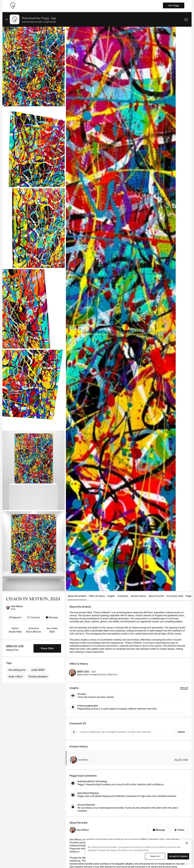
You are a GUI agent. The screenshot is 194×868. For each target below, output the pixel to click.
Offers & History (97, 596)
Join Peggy (174, 5)
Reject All (155, 856)
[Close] (187, 843)
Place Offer (47, 648)
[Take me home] (13, 5)
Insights (111, 596)
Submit (181, 732)
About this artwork (77, 596)
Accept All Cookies (178, 856)
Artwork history (139, 596)
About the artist (156, 596)
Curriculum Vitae (175, 596)
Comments (123, 596)
